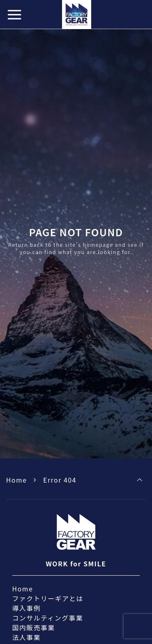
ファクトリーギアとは (48, 598)
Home (16, 480)
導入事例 (26, 608)
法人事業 (26, 637)
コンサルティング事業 (48, 618)
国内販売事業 (34, 627)
